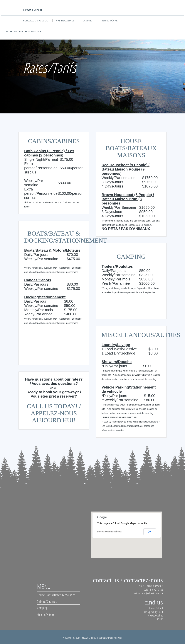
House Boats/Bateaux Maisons (23, 31)
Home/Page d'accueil (36, 21)
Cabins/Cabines (65, 21)
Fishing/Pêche (109, 21)
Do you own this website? (110, 532)
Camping (88, 21)
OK (150, 532)
